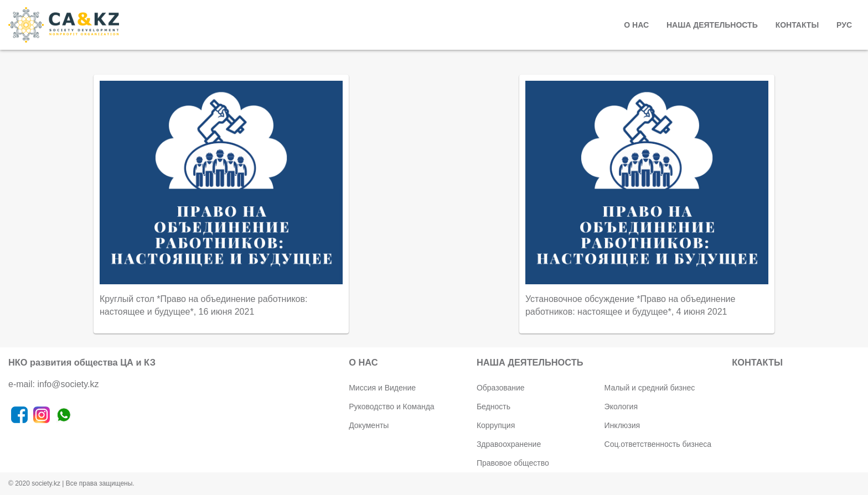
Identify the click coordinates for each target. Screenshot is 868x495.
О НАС (636, 25)
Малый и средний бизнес (650, 388)
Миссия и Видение (382, 388)
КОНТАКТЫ (797, 25)
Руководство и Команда (391, 407)
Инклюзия (622, 425)
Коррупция (496, 425)
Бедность (494, 407)
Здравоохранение (509, 444)
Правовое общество (513, 463)
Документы (369, 425)
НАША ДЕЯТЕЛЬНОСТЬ (712, 25)
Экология (621, 407)
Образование (501, 388)
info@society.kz (68, 384)
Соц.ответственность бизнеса (658, 444)
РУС (844, 25)
